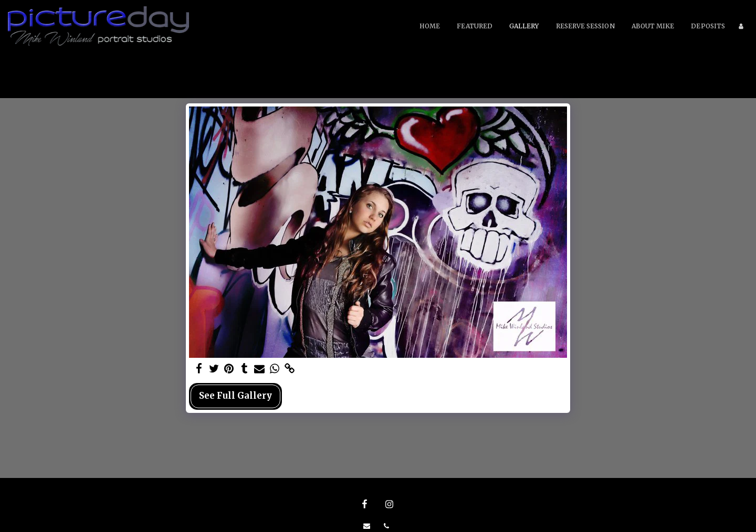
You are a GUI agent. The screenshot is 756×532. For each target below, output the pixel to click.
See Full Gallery (235, 396)
